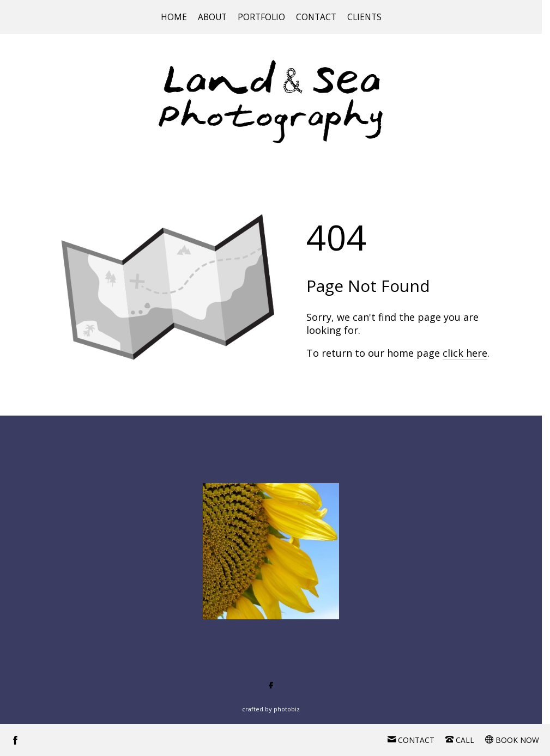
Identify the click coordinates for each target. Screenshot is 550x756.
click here (465, 353)
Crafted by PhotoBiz (271, 709)
